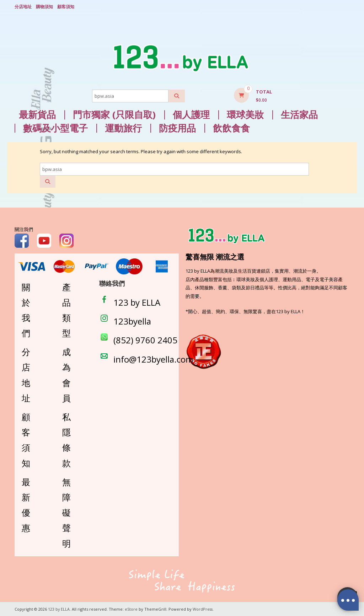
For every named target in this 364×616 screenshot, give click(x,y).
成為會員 (66, 374)
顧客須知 (66, 6)
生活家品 (299, 114)
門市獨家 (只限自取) (114, 114)
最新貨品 (37, 114)
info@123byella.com (153, 358)
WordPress (203, 609)
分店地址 (23, 6)
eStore (132, 609)
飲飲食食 (231, 128)
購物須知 (44, 6)
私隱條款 (66, 440)
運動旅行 (123, 128)
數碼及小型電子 (55, 128)
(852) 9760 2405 (145, 340)
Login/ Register (346, 7)
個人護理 (191, 114)
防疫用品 (177, 128)
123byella (132, 321)
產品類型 (66, 309)
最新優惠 (26, 504)
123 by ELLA (137, 302)
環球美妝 (245, 114)
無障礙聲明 (66, 512)
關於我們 (26, 309)
